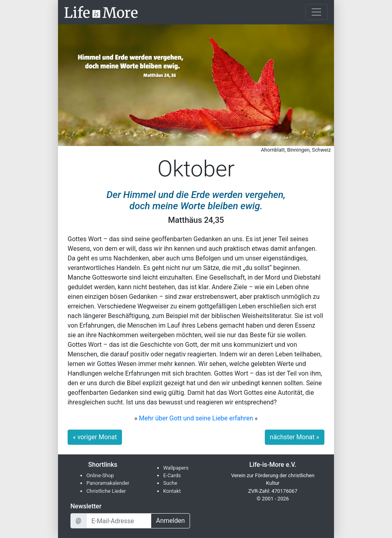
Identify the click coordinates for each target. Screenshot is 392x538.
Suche (170, 483)
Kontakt (172, 491)
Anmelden (170, 521)
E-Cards (172, 475)
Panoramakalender (108, 483)
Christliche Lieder (106, 491)
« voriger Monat (95, 437)
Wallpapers (176, 468)
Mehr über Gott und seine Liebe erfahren (196, 418)
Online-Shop (100, 475)
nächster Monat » (295, 437)
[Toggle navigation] (316, 12)
